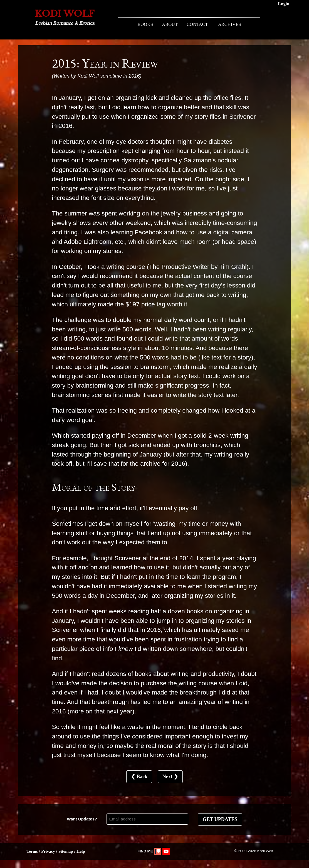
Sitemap (66, 851)
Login (284, 4)
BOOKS (145, 24)
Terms (32, 851)
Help (81, 851)
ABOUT (170, 24)
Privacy (48, 851)
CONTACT (197, 24)
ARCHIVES (230, 24)
